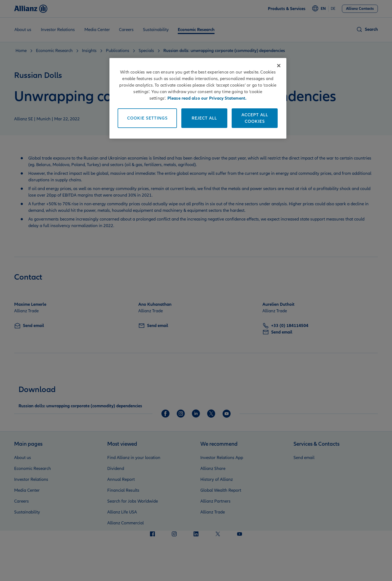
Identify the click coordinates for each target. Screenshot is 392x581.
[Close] (279, 66)
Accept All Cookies (255, 118)
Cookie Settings (147, 118)
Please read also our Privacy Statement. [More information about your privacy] (207, 98)
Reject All (204, 118)
